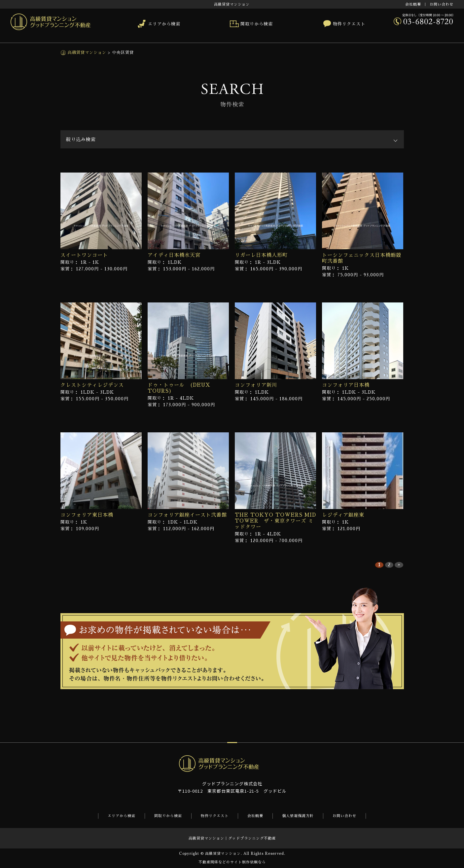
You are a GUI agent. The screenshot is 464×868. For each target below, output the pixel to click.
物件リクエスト (349, 24)
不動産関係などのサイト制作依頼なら (232, 862)
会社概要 (413, 4)
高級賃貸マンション (86, 53)
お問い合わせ (442, 4)
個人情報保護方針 (298, 816)
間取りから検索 (257, 24)
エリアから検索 (164, 24)
